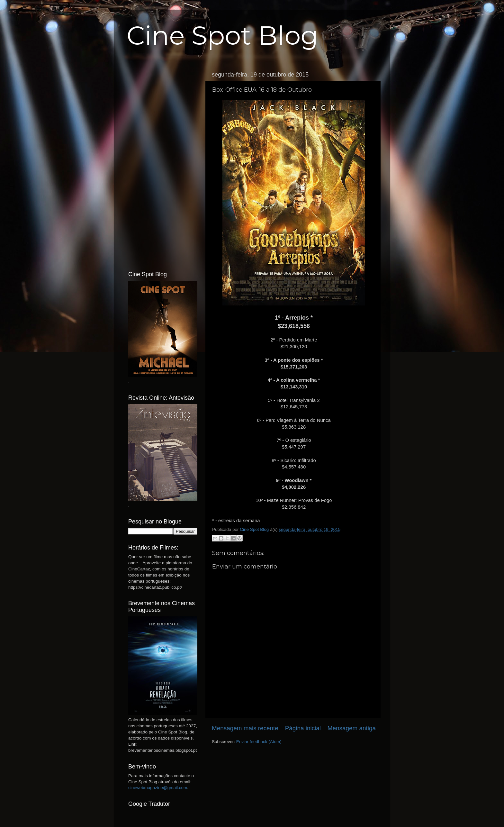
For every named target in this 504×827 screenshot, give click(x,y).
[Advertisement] (163, 165)
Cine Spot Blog (222, 36)
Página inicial (303, 728)
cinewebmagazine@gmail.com (158, 788)
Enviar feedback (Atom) (259, 742)
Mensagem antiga (352, 728)
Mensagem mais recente (245, 728)
